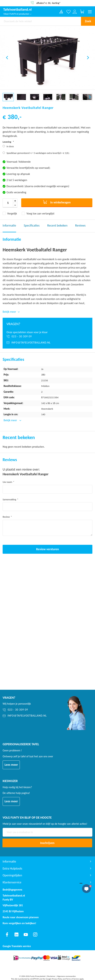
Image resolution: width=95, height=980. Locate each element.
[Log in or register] (75, 12)
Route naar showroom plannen (21, 917)
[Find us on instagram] (35, 934)
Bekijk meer (11, 420)
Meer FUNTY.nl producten (18, 14)
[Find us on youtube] (26, 934)
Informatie (9, 225)
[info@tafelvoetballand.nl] (47, 343)
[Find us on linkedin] (16, 934)
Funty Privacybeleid (38, 976)
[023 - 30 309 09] (47, 336)
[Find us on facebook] (7, 934)
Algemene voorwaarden (67, 976)
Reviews (80, 225)
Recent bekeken (57, 225)
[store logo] (18, 10)
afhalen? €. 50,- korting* (48, 3)
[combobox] (40, 21)
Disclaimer (51, 976)
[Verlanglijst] (69, 12)
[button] (7, 58)
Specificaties (32, 225)
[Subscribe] (47, 843)
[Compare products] (61, 12)
